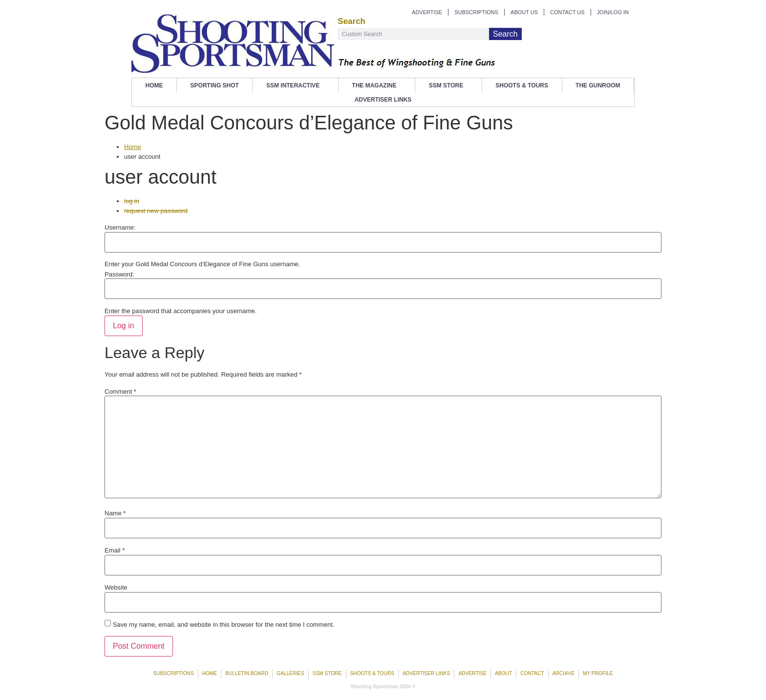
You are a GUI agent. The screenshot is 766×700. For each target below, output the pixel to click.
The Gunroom (598, 85)
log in (132, 201)
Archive (564, 673)
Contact (532, 673)
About (503, 673)
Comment (120, 392)
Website (116, 587)
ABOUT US (524, 12)
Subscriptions (174, 673)
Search (505, 34)
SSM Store (448, 85)
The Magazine (376, 85)
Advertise (472, 673)
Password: (119, 274)
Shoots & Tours (522, 85)
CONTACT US (567, 12)
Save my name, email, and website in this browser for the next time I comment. (224, 625)
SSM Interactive (295, 85)
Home (154, 85)
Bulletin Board (247, 673)
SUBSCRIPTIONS (476, 12)
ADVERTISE (427, 12)
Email (115, 550)
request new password (156, 211)
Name (115, 513)
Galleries (290, 673)
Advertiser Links (383, 100)
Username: (120, 227)
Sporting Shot (215, 85)
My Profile (598, 673)
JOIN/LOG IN (613, 12)
